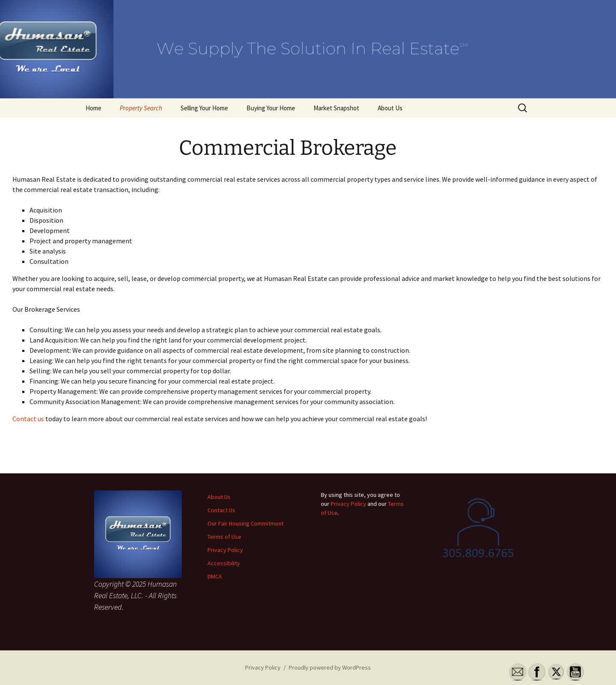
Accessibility (224, 563)
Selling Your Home (204, 108)
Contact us (28, 419)
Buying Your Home (271, 108)
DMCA (215, 576)
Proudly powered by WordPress (330, 667)
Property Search (141, 108)
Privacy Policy (225, 550)
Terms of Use (224, 537)
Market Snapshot (336, 108)
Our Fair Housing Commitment (246, 523)
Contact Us (221, 510)
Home (93, 108)
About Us (390, 108)
